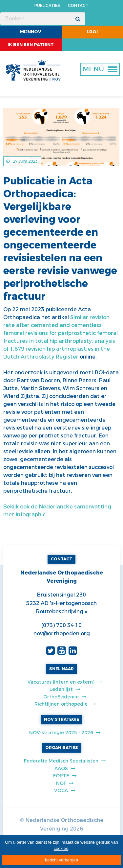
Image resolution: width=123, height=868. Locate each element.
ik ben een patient (31, 45)
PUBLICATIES (47, 6)
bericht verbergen (61, 860)
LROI (92, 32)
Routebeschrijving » (61, 611)
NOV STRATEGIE (61, 719)
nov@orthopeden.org (62, 633)
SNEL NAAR (61, 669)
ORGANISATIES (62, 748)
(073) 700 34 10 (61, 625)
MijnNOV (31, 32)
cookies (61, 848)
